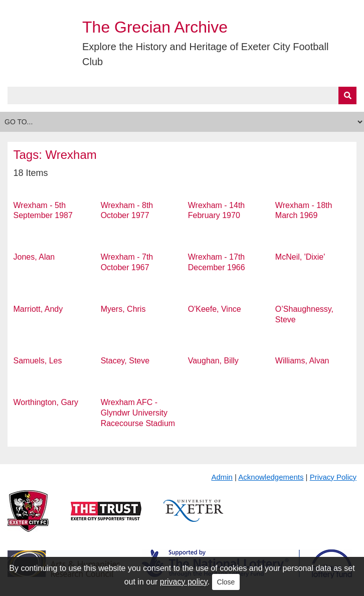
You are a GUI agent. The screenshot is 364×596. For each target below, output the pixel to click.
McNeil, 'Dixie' (300, 257)
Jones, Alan (34, 257)
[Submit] (347, 95)
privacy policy (184, 582)
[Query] (182, 95)
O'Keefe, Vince (215, 309)
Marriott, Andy (38, 309)
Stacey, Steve (125, 361)
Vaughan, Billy (213, 361)
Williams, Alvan (302, 361)
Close (226, 582)
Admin (222, 477)
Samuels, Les (38, 361)
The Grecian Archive (155, 27)
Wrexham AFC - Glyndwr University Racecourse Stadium (138, 413)
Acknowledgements (271, 477)
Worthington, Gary (46, 402)
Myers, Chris (123, 309)
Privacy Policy (333, 477)
